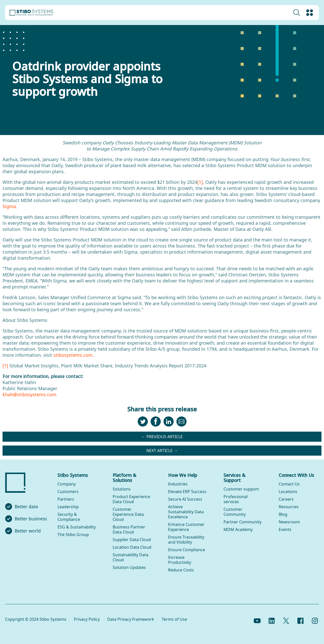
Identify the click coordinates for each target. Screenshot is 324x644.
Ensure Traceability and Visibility (186, 540)
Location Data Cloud (132, 547)
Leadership (68, 507)
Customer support (241, 489)
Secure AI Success (185, 499)
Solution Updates (129, 567)
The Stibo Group (73, 535)
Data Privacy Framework (131, 619)
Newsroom (289, 522)
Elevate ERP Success (187, 492)
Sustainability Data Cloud (130, 557)
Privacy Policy (87, 619)
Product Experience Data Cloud (131, 499)
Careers (286, 499)
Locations (288, 492)
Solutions (122, 489)
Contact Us (289, 484)
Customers (68, 492)
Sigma (9, 206)
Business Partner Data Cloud (129, 529)
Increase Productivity (180, 560)
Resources (289, 507)
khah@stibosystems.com (29, 394)
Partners (66, 499)
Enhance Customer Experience (186, 527)
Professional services (236, 499)
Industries (178, 484)
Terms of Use (174, 619)
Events (285, 529)
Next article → (162, 451)
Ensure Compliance (187, 550)
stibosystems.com (73, 355)
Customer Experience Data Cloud (128, 514)
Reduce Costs (181, 570)
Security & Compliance (69, 517)
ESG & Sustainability (77, 527)
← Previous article (162, 437)
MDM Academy (238, 529)
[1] (200, 182)
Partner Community (242, 522)
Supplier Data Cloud (132, 540)
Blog (283, 514)
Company (67, 484)
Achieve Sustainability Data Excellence (186, 512)
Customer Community (235, 512)
